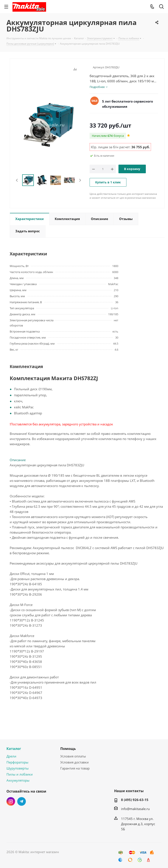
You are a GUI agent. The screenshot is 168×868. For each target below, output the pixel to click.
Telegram (22, 801)
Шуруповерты (18, 768)
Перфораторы (17, 762)
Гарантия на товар (75, 768)
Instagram (11, 801)
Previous (17, 180)
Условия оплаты (73, 756)
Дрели (11, 756)
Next (80, 180)
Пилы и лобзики (20, 774)
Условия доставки (75, 762)
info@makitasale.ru (135, 809)
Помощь (68, 749)
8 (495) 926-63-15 (135, 800)
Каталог (14, 749)
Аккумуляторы (18, 780)
